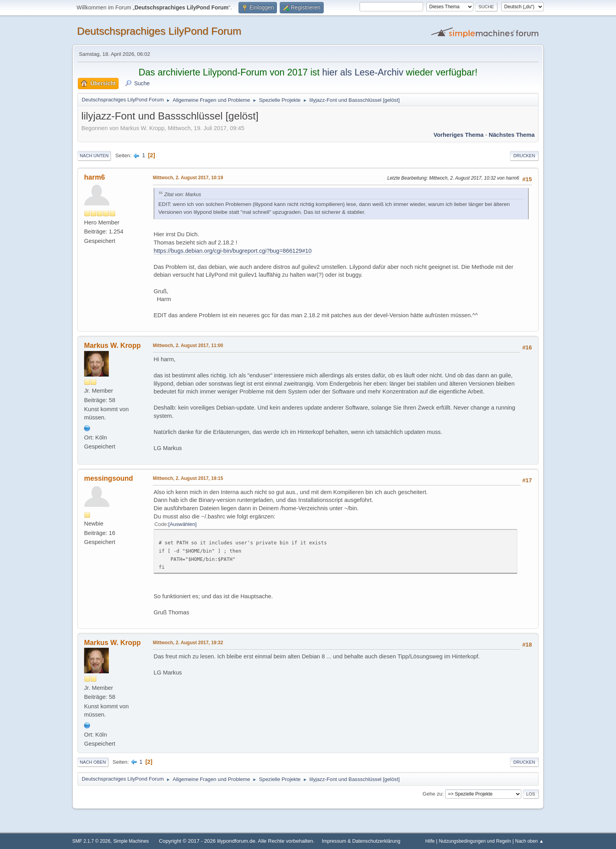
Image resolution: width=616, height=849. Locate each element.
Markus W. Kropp (112, 345)
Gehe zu (433, 794)
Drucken (524, 156)
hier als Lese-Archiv (363, 72)
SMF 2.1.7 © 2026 (91, 841)
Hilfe (430, 841)
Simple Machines (131, 841)
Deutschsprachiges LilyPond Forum (159, 31)
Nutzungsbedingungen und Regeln (475, 841)
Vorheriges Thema (459, 135)
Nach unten (94, 156)
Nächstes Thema (512, 135)
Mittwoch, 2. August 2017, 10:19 (188, 178)
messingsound (109, 478)
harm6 (94, 177)
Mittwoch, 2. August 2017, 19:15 (188, 478)
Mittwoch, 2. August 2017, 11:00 (188, 345)
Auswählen (182, 524)
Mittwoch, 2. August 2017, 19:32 (188, 643)
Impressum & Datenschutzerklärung (361, 841)
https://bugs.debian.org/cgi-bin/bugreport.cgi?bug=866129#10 (233, 251)
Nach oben (93, 762)
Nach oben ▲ (529, 841)
